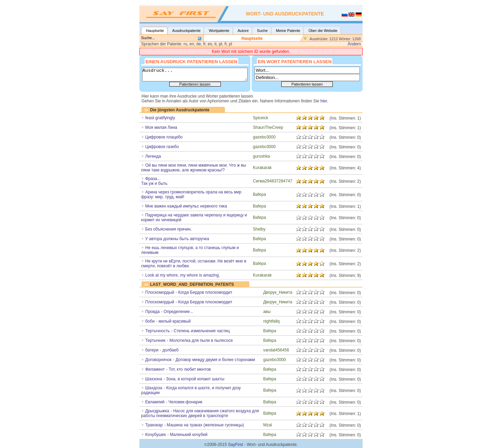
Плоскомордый (160, 302)
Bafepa (260, 194)
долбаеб (170, 350)
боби (150, 321)
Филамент (155, 369)
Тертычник (155, 340)
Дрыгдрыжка (157, 411)
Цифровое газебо (162, 147)
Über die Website (323, 31)
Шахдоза (154, 388)
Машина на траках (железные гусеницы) (206, 425)
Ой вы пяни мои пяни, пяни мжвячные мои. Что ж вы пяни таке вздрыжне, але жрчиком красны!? (194, 168)
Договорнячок (158, 360)
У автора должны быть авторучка (177, 239)
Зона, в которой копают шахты (195, 379)
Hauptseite (155, 31)
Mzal (267, 425)
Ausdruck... (195, 75)
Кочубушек (156, 435)
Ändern (354, 44)
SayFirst (236, 445)
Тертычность (157, 331)
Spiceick (261, 118)
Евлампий (155, 402)
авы (267, 312)
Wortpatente (219, 31)
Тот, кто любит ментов (190, 369)
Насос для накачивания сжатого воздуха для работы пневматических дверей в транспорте (200, 413)
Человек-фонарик (186, 402)
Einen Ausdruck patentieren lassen (191, 61)
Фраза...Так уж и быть (154, 181)
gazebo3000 (264, 137)
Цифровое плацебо (164, 137)
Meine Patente (288, 31)
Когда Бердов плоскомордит (205, 292)
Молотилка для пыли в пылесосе (201, 340)
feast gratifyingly (160, 118)
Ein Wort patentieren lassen (295, 61)
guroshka (261, 156)
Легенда (153, 156)
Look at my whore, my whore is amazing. (182, 275)
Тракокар (154, 425)
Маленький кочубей (189, 435)
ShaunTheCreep (268, 127)
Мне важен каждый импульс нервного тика (186, 206)
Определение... (179, 312)
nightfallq (271, 321)
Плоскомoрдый (160, 292)
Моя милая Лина (161, 127)
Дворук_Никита (278, 292)
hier (324, 101)
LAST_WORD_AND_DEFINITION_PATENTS (192, 284)
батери (152, 350)
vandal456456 (276, 350)
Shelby (259, 229)
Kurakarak (263, 168)
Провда (152, 312)
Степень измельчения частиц (202, 331)
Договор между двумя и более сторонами (215, 360)
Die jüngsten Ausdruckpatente (180, 110)
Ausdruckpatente (187, 31)
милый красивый (175, 321)
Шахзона (154, 379)
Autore (243, 31)
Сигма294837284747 (273, 181)
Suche (262, 31)
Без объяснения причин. (169, 229)
